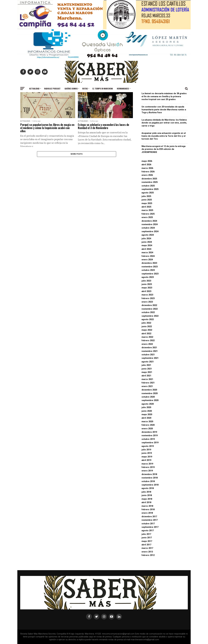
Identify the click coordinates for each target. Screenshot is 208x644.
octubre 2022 (148, 312)
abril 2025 (146, 207)
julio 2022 (146, 323)
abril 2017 (146, 545)
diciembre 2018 (149, 474)
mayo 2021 (147, 372)
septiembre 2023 (150, 274)
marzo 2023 (147, 295)
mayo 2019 (147, 457)
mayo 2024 (147, 246)
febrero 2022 (148, 341)
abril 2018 (146, 502)
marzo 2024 (147, 253)
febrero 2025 (148, 214)
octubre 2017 (148, 524)
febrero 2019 (148, 467)
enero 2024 (147, 260)
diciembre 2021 (149, 348)
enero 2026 (147, 175)
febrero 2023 (148, 298)
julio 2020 (146, 407)
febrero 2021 (148, 383)
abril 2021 (146, 376)
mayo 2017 (147, 541)
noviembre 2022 (150, 309)
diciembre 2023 (149, 263)
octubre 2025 (148, 186)
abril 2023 (146, 291)
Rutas (85, 88)
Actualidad (34, 88)
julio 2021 (146, 365)
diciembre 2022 (149, 305)
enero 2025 (147, 217)
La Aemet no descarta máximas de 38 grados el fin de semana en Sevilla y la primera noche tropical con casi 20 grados (164, 96)
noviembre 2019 (150, 436)
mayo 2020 (147, 415)
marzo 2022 (147, 337)
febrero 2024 (148, 256)
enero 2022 (147, 344)
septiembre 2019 (150, 443)
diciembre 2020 (149, 390)
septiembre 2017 (150, 527)
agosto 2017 (148, 531)
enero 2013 (147, 552)
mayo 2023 (147, 288)
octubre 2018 (148, 481)
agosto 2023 (148, 277)
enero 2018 (147, 513)
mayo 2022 (147, 330)
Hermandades (123, 88)
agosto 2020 (148, 404)
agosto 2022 (148, 319)
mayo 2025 (147, 203)
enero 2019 (147, 471)
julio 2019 (146, 450)
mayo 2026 (147, 161)
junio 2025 (147, 200)
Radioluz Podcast (52, 88)
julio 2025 (146, 196)
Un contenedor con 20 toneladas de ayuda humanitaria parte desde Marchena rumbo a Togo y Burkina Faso (164, 110)
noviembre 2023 (150, 267)
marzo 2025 (147, 210)
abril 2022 (146, 334)
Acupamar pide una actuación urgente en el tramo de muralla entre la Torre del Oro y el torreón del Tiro (164, 136)
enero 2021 (147, 386)
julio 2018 (146, 492)
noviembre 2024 (150, 224)
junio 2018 (147, 495)
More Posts (77, 154)
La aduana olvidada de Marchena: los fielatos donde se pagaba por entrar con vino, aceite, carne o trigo (164, 123)
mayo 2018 (147, 499)
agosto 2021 (148, 362)
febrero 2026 (148, 172)
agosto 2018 (148, 488)
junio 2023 (147, 284)
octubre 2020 (148, 397)
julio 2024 (146, 239)
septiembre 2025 (150, 189)
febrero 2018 (148, 510)
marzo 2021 (147, 379)
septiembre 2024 (150, 232)
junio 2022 (147, 327)
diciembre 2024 (149, 221)
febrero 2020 (148, 425)
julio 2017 (146, 534)
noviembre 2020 (150, 393)
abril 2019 (146, 460)
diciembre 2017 (149, 517)
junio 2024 (147, 242)
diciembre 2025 (149, 179)
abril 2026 (146, 165)
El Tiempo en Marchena (103, 88)
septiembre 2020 (150, 400)
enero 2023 (147, 302)
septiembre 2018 (150, 485)
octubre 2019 (148, 439)
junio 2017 (147, 538)
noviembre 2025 (150, 182)
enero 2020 (147, 429)
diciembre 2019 (149, 432)
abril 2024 (146, 249)
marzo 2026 (147, 168)
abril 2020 (146, 418)
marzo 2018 (147, 506)
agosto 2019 (148, 446)
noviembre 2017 (150, 520)
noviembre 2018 (150, 478)
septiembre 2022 (150, 316)
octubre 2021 (148, 355)
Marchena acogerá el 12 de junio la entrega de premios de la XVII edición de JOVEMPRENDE (164, 149)
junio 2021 (147, 369)
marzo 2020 (147, 422)
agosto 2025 (148, 193)
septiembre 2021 (150, 358)
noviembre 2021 (150, 351)
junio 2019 (147, 453)
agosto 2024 (148, 235)
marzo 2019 (147, 464)
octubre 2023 (148, 270)
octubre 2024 (148, 228)
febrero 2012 (148, 555)
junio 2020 (147, 411)
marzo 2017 (147, 548)
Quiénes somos (71, 88)
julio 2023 (146, 281)
